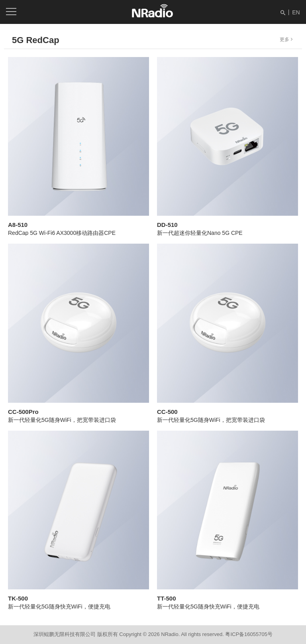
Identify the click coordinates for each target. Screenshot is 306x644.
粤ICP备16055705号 (249, 634)
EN (296, 12)
